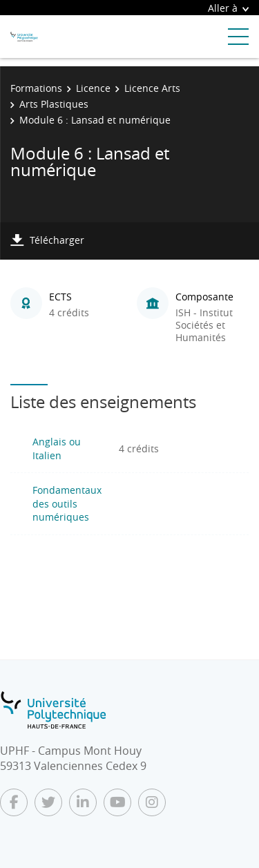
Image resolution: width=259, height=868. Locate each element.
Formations (36, 88)
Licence (93, 88)
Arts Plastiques (54, 104)
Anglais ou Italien (57, 449)
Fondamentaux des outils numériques (67, 503)
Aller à (228, 8)
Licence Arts (152, 88)
